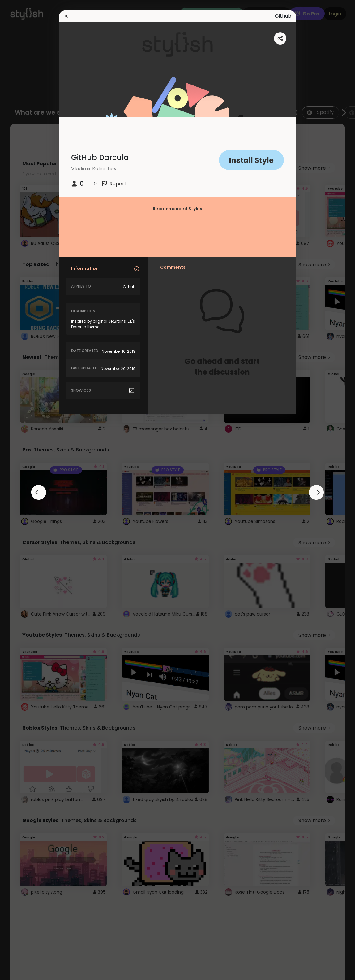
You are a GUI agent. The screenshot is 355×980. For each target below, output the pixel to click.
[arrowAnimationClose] (39, 492)
